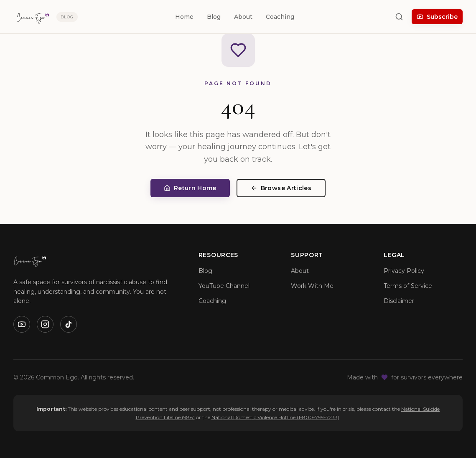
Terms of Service (408, 286)
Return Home (190, 188)
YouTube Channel (224, 286)
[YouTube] (22, 324)
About (243, 17)
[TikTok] (69, 324)
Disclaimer (399, 301)
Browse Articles (281, 188)
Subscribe (437, 17)
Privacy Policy (404, 271)
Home (184, 17)
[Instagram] (45, 324)
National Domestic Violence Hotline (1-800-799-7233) (275, 417)
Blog (214, 17)
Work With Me (312, 286)
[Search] (399, 17)
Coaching (280, 17)
